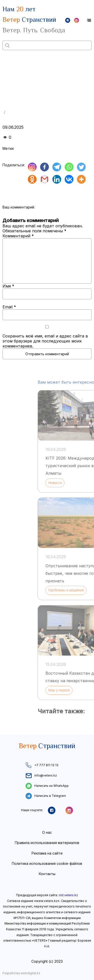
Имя (8, 286)
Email (9, 307)
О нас (47, 832)
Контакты (47, 874)
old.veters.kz (68, 895)
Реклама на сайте (47, 853)
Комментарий (18, 236)
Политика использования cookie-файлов (47, 863)
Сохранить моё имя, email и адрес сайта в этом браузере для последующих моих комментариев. (45, 341)
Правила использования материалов (47, 843)
